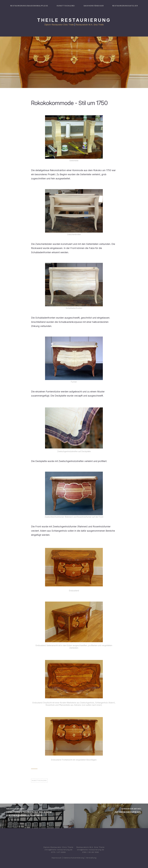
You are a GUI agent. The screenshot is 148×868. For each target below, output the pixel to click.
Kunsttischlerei (66, 6)
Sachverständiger (94, 6)
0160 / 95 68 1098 (90, 852)
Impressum (57, 858)
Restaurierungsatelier (125, 6)
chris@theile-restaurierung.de (58, 850)
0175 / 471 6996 (58, 852)
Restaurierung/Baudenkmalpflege (29, 6)
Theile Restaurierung (74, 20)
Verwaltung (91, 858)
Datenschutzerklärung (74, 858)
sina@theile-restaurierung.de (91, 850)
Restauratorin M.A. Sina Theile (90, 25)
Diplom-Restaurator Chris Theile (59, 25)
